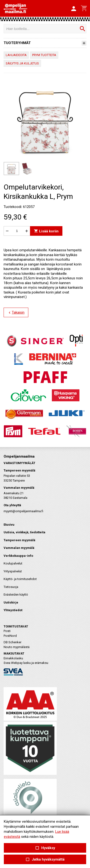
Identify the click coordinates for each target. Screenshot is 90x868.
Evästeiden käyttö (16, 595)
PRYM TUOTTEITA (44, 55)
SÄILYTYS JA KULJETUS (22, 63)
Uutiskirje (11, 602)
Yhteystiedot (13, 610)
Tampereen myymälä (19, 540)
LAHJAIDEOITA (16, 55)
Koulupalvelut (13, 563)
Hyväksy (45, 848)
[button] (74, 9)
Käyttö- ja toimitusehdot (20, 579)
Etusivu (9, 525)
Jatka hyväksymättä (45, 859)
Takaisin (16, 313)
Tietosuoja (11, 587)
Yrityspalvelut (13, 571)
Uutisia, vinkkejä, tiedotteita (24, 532)
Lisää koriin (46, 231)
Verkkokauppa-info (18, 556)
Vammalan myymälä (19, 548)
